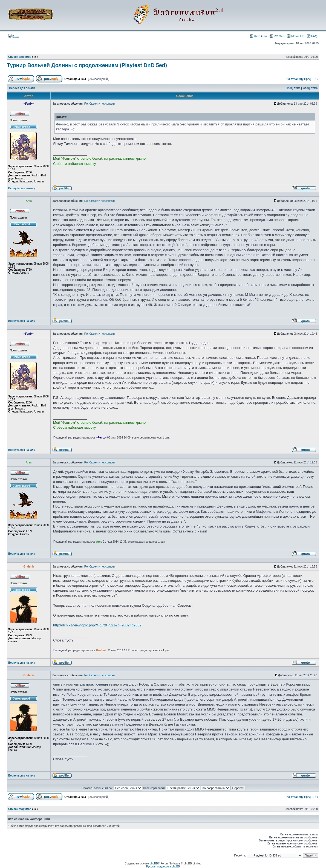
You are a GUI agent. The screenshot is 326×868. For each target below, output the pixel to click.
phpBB (154, 863)
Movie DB (296, 36)
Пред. (308, 79)
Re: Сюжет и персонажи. (100, 104)
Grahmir (101, 650)
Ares (99, 542)
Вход (14, 36)
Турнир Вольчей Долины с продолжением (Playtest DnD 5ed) (87, 65)
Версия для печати (22, 88)
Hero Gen (258, 36)
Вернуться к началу (22, 188)
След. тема (310, 88)
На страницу (295, 79)
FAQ (312, 36)
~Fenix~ (101, 438)
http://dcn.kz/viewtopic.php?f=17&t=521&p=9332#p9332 (97, 625)
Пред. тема (293, 88)
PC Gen (277, 36)
